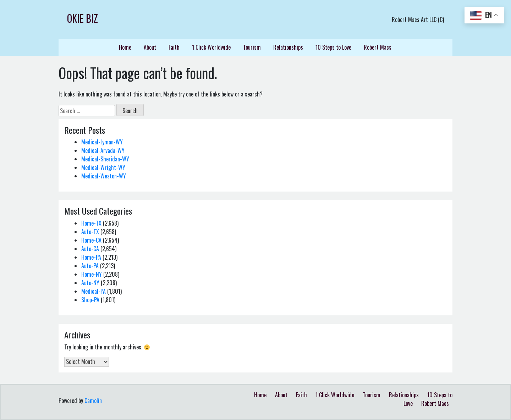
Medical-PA (94, 291)
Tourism (252, 47)
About (150, 47)
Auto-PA (90, 266)
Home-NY (92, 274)
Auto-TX (90, 232)
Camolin (93, 400)
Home (125, 47)
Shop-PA (90, 300)
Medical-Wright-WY (103, 167)
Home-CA (91, 240)
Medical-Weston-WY (104, 176)
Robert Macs (378, 47)
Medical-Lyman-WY (102, 142)
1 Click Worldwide (211, 47)
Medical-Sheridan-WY (105, 159)
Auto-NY (90, 283)
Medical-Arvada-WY (103, 150)
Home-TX (91, 223)
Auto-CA (90, 249)
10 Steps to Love (333, 47)
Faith (174, 47)
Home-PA (91, 257)
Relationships (288, 47)
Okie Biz (83, 18)
